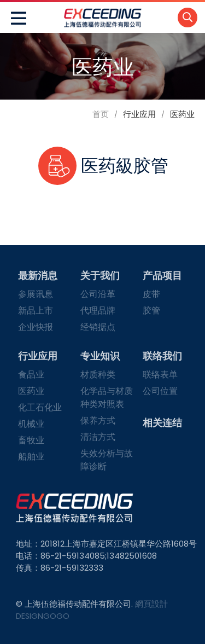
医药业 (31, 391)
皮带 (151, 294)
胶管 (151, 311)
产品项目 (162, 275)
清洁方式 (98, 437)
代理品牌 (98, 311)
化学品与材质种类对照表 (107, 398)
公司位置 (160, 391)
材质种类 (98, 375)
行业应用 (38, 356)
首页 (101, 114)
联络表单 (160, 375)
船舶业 (31, 457)
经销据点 (98, 327)
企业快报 (36, 327)
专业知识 (100, 356)
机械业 (31, 424)
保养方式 (98, 420)
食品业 (31, 375)
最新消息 (38, 275)
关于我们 (100, 275)
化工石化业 (40, 407)
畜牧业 (31, 440)
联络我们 (162, 356)
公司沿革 (98, 294)
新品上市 (36, 311)
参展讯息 (36, 294)
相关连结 (162, 423)
